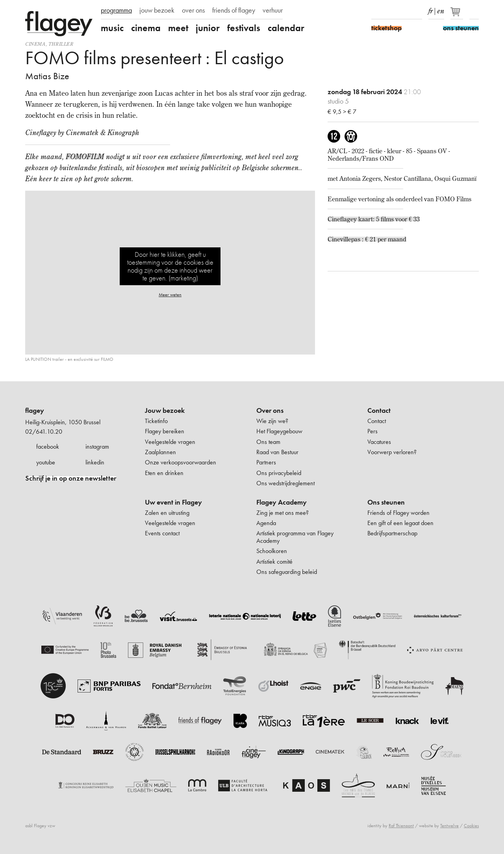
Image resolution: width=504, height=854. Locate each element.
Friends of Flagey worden (398, 513)
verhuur (273, 10)
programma (116, 10)
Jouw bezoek (165, 410)
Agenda (266, 523)
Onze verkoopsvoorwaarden (181, 462)
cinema (146, 28)
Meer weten (170, 295)
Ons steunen (386, 502)
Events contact (162, 533)
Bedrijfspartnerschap (392, 533)
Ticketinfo (156, 421)
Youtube (404, 11)
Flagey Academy (282, 502)
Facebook (376, 11)
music (112, 28)
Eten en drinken (164, 473)
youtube (46, 462)
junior (208, 28)
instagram (97, 446)
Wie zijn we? (272, 421)
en (441, 9)
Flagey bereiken (165, 431)
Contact (379, 410)
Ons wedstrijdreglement (285, 483)
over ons (193, 10)
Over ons (270, 410)
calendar (286, 28)
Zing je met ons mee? (283, 513)
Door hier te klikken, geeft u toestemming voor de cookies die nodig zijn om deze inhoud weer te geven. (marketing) (170, 266)
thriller (61, 44)
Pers (372, 431)
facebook (48, 446)
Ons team (268, 442)
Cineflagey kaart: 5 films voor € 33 (374, 219)
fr (431, 9)
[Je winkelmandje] (457, 15)
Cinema (35, 44)
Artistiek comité (274, 562)
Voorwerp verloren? (392, 452)
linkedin (95, 462)
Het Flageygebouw (279, 431)
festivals (244, 28)
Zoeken (474, 11)
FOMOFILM (85, 157)
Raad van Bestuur (277, 452)
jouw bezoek (157, 10)
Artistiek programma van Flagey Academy (295, 537)
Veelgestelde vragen (170, 442)
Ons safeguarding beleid (287, 572)
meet (178, 28)
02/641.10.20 (44, 432)
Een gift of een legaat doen (400, 523)
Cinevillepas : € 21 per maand (367, 239)
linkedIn (417, 11)
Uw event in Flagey (173, 502)
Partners (266, 462)
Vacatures (379, 442)
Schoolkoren (272, 551)
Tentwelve (449, 826)
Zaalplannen (160, 452)
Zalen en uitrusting (167, 513)
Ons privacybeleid (279, 473)
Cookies (471, 826)
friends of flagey (234, 10)
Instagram (390, 11)
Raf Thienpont (401, 826)
